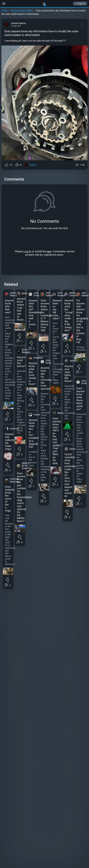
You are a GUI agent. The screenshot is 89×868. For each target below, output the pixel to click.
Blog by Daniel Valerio (22, 11)
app (49, 251)
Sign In (80, 4)
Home (4, 11)
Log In (27, 251)
